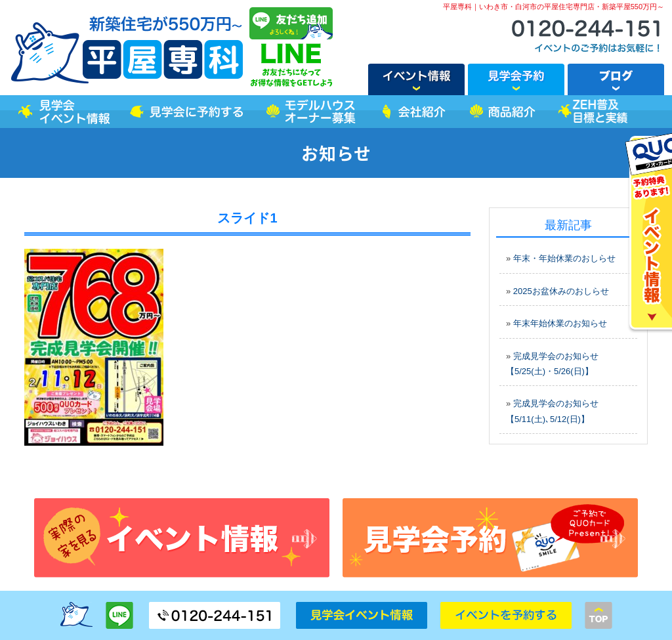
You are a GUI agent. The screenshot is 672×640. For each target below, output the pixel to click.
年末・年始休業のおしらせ (564, 258)
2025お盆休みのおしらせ (561, 291)
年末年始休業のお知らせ (560, 323)
